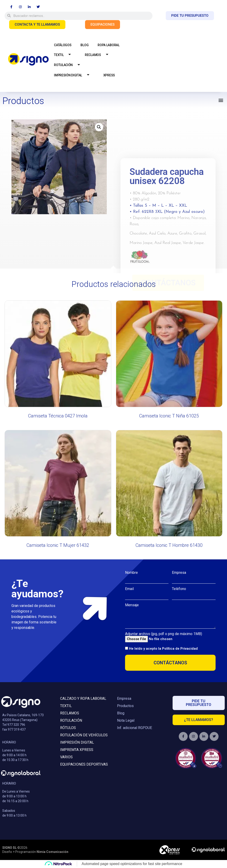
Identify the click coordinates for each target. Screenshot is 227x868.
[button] (221, 100)
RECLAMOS (98, 55)
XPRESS (109, 75)
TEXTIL (64, 55)
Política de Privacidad (180, 649)
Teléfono (179, 589)
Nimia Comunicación (52, 852)
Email (129, 589)
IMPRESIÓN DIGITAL (73, 75)
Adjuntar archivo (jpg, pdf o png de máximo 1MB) (164, 634)
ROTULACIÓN (69, 65)
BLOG (84, 45)
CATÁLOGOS (63, 45)
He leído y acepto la (163, 649)
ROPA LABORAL (108, 45)
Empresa (179, 573)
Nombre (131, 573)
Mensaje (132, 605)
